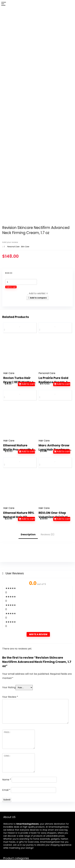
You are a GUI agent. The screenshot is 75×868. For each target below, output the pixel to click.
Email (6, 790)
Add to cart (11, 287)
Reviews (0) (48, 534)
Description (28, 534)
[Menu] (4, 4)
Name (7, 780)
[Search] (70, 4)
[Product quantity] (21, 282)
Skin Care (25, 247)
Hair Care (9, 373)
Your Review (10, 697)
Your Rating (9, 687)
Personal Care (13, 247)
